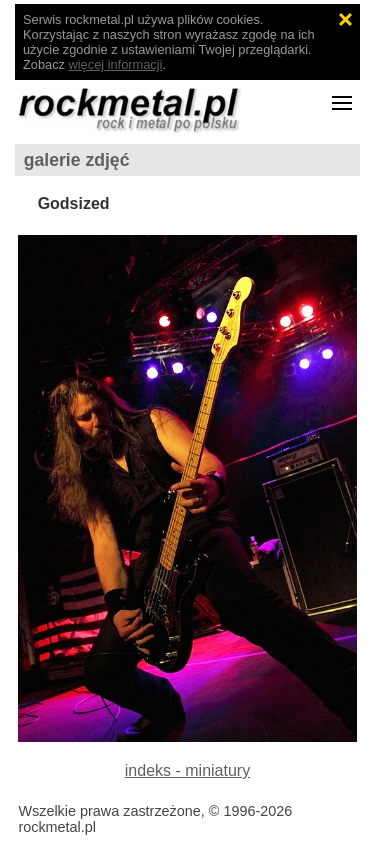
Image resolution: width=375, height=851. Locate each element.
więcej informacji (116, 64)
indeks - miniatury (187, 770)
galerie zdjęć (77, 160)
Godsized (74, 203)
